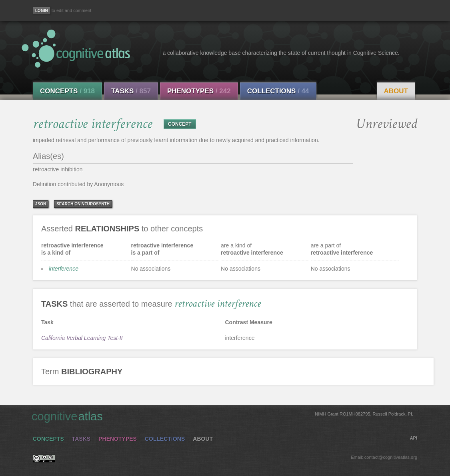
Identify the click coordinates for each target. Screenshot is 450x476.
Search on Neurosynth (83, 204)
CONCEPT (180, 124)
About (396, 91)
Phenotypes (199, 91)
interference (64, 269)
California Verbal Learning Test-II (82, 338)
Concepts (67, 91)
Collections (278, 91)
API (414, 438)
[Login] (42, 11)
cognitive (222, 416)
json (41, 204)
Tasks (131, 91)
